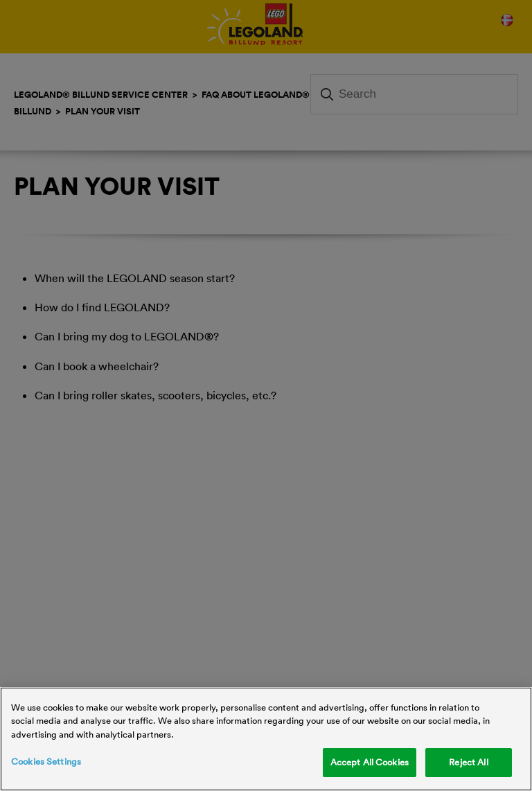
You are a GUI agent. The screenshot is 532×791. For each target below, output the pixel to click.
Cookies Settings (46, 761)
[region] (266, 739)
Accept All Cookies (370, 762)
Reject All (468, 762)
